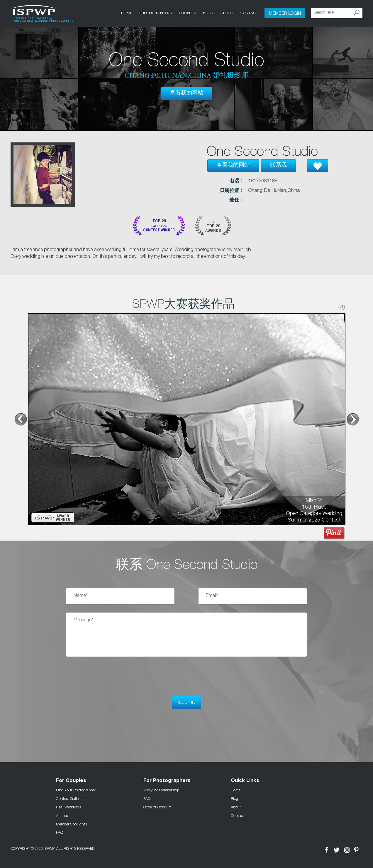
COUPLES (187, 13)
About (227, 13)
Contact (249, 13)
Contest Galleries (70, 798)
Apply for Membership (161, 790)
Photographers (156, 13)
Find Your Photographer (76, 790)
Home (126, 13)
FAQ (60, 832)
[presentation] (111, 676)
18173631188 (263, 181)
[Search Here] (337, 13)
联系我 (278, 166)
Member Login (285, 13)
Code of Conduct (157, 807)
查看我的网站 (186, 93)
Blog (208, 13)
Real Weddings (68, 807)
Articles (62, 815)
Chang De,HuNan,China (274, 191)
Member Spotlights (71, 824)
